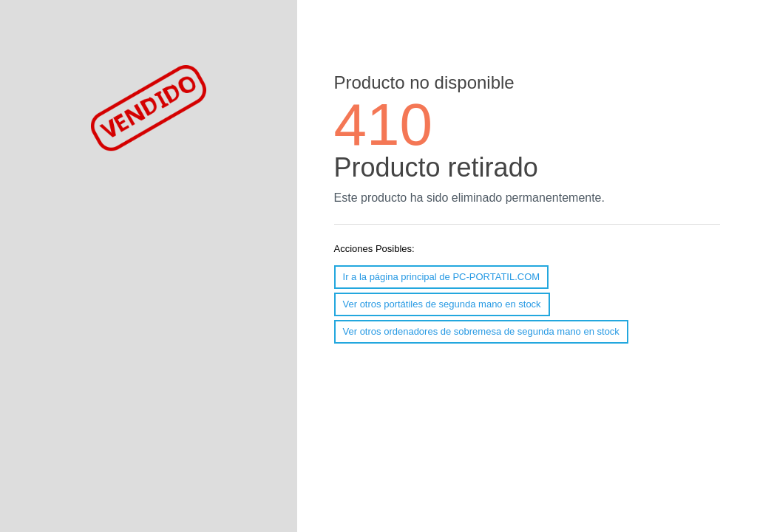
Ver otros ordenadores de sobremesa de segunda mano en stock (481, 331)
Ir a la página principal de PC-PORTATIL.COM (442, 277)
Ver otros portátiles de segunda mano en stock (442, 304)
